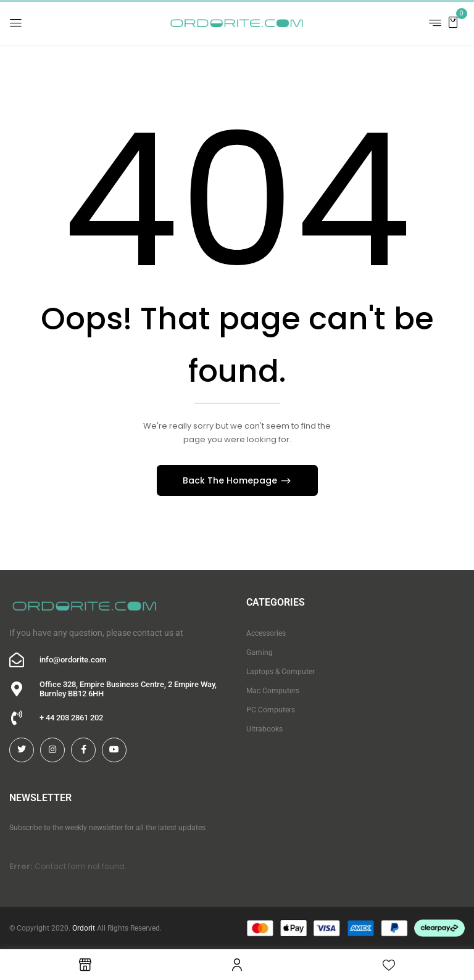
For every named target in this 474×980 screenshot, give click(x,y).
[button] (453, 22)
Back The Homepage (231, 480)
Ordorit (84, 928)
